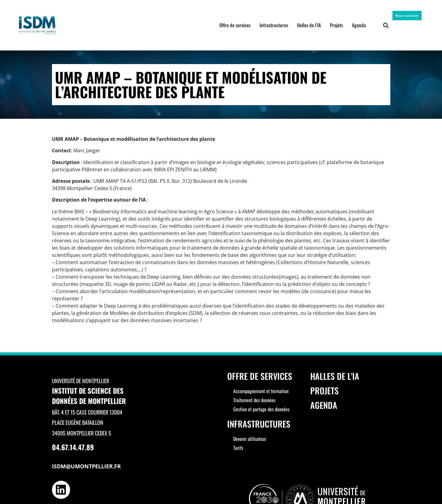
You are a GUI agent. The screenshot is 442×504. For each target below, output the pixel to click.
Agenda (359, 25)
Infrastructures (274, 25)
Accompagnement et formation (261, 391)
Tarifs (238, 448)
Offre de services (235, 25)
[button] (386, 25)
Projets (336, 25)
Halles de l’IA (309, 25)
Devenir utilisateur (250, 439)
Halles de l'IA (335, 376)
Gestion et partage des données (261, 409)
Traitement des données (254, 400)
